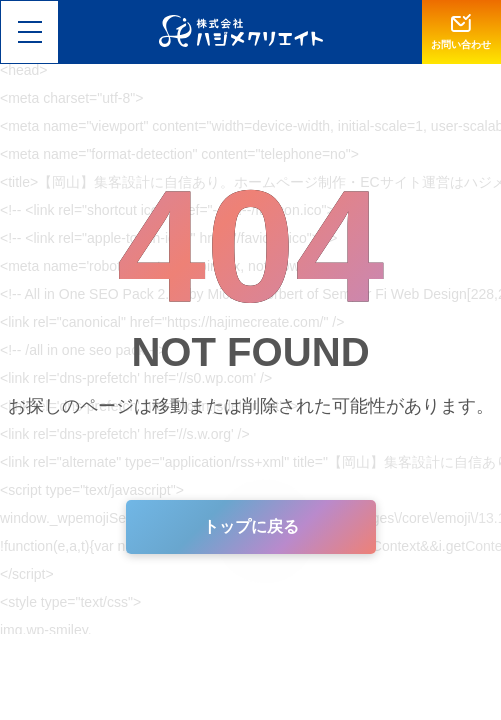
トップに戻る (251, 526)
